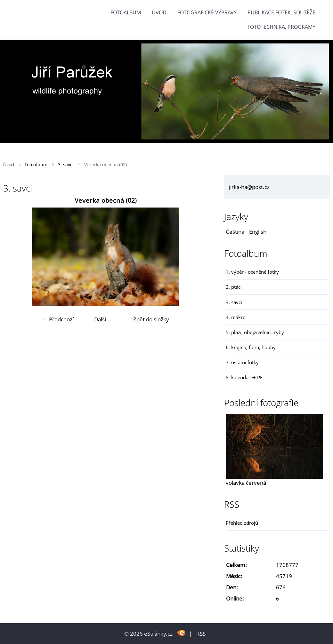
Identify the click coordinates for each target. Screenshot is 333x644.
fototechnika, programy (281, 27)
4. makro (236, 317)
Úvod (159, 12)
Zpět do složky (151, 319)
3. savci (66, 165)
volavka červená (246, 483)
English (258, 232)
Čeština (235, 232)
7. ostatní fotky (242, 362)
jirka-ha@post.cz (249, 187)
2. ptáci (234, 287)
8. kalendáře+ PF (244, 377)
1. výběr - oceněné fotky (252, 272)
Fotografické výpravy (207, 12)
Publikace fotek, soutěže (281, 12)
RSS (201, 634)
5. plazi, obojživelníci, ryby (255, 332)
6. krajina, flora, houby (251, 347)
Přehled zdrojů (242, 523)
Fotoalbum (126, 12)
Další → (103, 319)
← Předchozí (58, 319)
